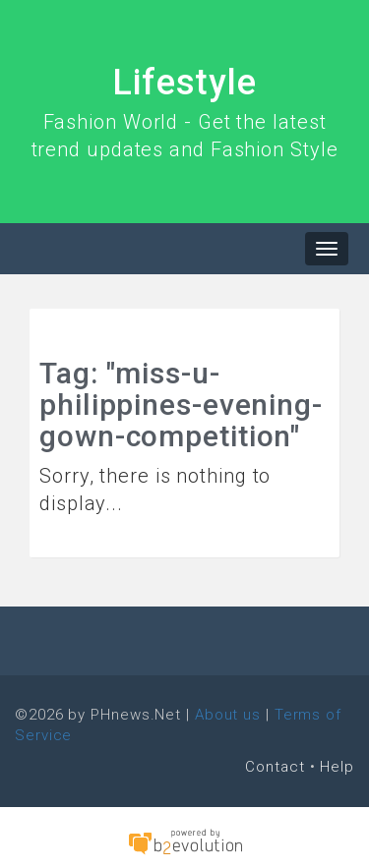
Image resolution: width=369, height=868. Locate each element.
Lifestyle (184, 83)
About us (228, 715)
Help (337, 767)
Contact (275, 767)
